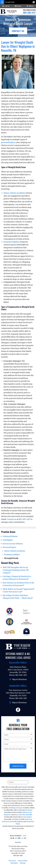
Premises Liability (12, 555)
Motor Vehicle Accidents (15, 551)
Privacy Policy (23, 861)
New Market (27, 817)
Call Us (6, 6)
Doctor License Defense (13, 544)
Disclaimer (14, 863)
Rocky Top (28, 819)
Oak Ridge (15, 819)
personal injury (8, 142)
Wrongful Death (11, 558)
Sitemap (23, 863)
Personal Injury (9, 547)
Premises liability (12, 242)
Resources (12, 861)
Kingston (7, 815)
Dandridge (12, 808)
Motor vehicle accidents (14, 193)
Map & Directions (18, 679)
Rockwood (6, 822)
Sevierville (13, 822)
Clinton (23, 805)
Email (18, 6)
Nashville (24, 787)
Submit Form (18, 766)
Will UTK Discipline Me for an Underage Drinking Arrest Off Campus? (16, 570)
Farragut (19, 808)
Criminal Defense (10, 536)
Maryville (29, 815)
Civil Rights (8, 540)
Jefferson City (27, 812)
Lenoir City (21, 815)
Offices (30, 6)
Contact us (12, 519)
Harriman (29, 810)
